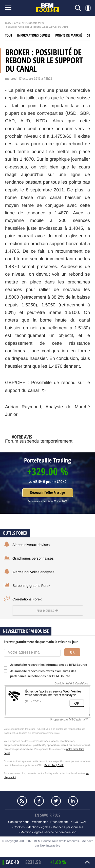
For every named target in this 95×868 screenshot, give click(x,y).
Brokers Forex (36, 23)
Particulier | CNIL (54, 765)
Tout (9, 35)
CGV (83, 822)
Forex (8, 23)
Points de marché (69, 35)
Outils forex (15, 533)
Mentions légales (39, 827)
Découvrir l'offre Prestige (47, 493)
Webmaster (40, 822)
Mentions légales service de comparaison (48, 832)
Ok (72, 652)
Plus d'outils (48, 611)
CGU (75, 822)
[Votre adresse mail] (32, 653)
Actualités (20, 23)
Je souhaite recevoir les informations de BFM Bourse (47, 665)
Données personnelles (68, 827)
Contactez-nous (19, 822)
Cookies (19, 827)
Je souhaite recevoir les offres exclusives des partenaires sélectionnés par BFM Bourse (40, 674)
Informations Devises (34, 35)
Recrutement (59, 822)
